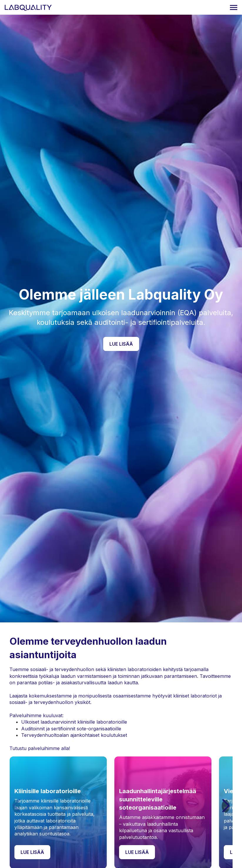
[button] (226, 806)
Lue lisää (121, 344)
